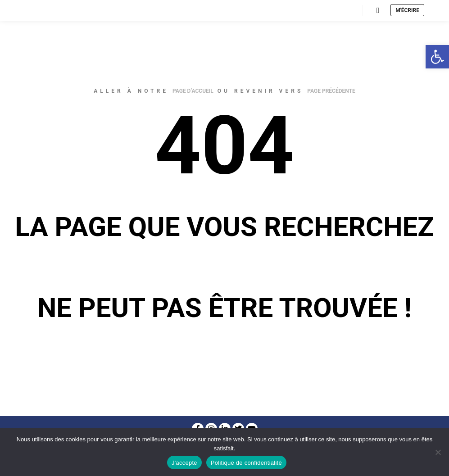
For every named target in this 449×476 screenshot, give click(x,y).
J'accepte (184, 463)
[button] (437, 57)
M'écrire (407, 10)
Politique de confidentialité (246, 463)
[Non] (438, 452)
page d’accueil (193, 91)
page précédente (331, 91)
